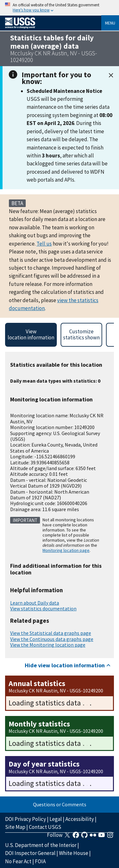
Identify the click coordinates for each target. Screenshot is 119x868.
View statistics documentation (43, 608)
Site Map (15, 827)
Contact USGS (45, 827)
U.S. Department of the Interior (41, 845)
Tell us (44, 244)
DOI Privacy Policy (26, 819)
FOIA (40, 861)
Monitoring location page (66, 550)
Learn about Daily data (35, 603)
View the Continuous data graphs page (52, 639)
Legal (56, 819)
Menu (110, 23)
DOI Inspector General (30, 853)
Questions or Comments (60, 804)
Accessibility (80, 819)
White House (74, 853)
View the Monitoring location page (48, 645)
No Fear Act (18, 861)
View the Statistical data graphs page (51, 633)
